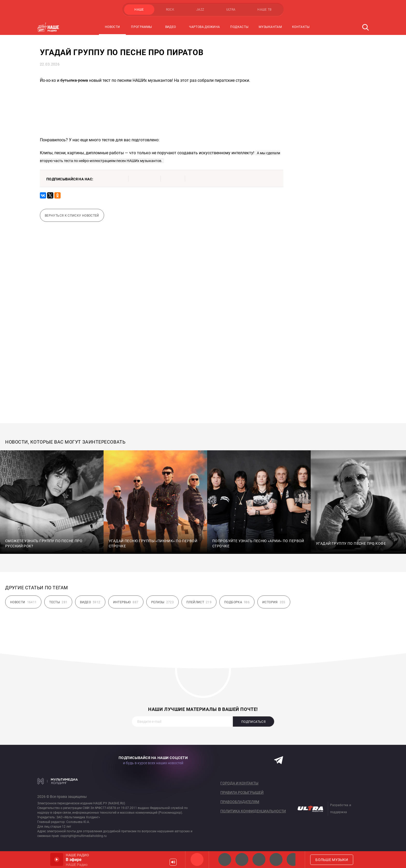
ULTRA (231, 10)
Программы (141, 27)
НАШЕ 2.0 (225, 859)
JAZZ (200, 10)
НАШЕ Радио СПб (242, 859)
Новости (113, 27)
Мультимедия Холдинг (58, 781)
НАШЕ (139, 10)
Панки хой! (293, 859)
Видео (171, 27)
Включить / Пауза (57, 859)
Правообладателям (240, 802)
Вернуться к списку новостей (72, 216)
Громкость (173, 862)
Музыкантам (270, 27)
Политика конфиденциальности (253, 811)
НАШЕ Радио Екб (259, 859)
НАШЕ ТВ (264, 10)
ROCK (170, 10)
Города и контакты (239, 783)
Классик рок (276, 859)
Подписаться (253, 722)
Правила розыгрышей (242, 792)
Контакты (301, 27)
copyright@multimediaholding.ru (84, 836)
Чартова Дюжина (204, 27)
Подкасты (239, 27)
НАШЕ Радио (197, 859)
